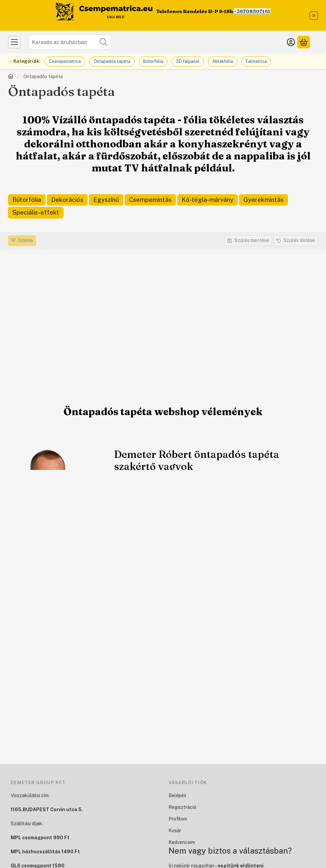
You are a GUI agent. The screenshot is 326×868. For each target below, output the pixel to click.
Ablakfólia (223, 61)
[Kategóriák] (14, 42)
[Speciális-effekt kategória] (36, 213)
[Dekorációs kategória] (67, 200)
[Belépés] (291, 42)
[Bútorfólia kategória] (27, 200)
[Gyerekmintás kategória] (263, 200)
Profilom (178, 819)
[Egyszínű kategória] (106, 200)
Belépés (177, 795)
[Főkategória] (11, 77)
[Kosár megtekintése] (304, 42)
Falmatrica (256, 61)
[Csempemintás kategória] (150, 200)
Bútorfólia (153, 61)
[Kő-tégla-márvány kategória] (207, 200)
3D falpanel (188, 61)
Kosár (175, 831)
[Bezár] (314, 16)
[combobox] (70, 42)
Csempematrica (65, 61)
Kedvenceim (182, 842)
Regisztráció (182, 807)
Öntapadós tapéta (112, 61)
